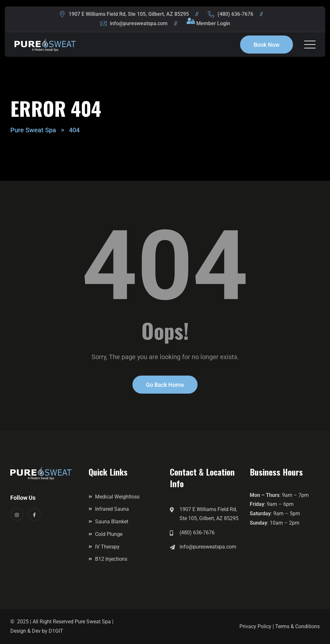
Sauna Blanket (112, 522)
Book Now (267, 45)
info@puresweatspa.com (139, 23)
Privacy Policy (255, 626)
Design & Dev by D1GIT (37, 631)
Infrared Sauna (112, 509)
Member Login (213, 23)
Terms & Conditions (297, 626)
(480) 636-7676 (235, 14)
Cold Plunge (109, 534)
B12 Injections (111, 559)
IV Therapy (107, 547)
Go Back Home (165, 385)
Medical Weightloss (117, 497)
